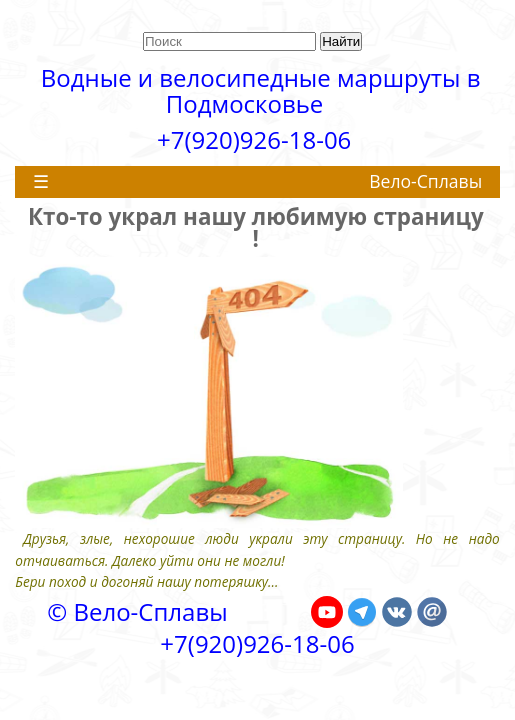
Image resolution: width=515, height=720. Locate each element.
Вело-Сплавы (425, 181)
